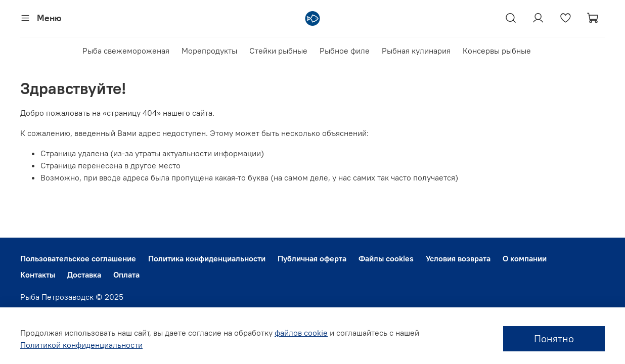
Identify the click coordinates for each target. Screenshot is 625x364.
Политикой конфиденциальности (81, 345)
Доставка (84, 275)
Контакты (38, 275)
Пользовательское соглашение (78, 258)
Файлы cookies (386, 258)
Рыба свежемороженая (126, 51)
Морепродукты (209, 51)
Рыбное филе (345, 51)
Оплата (126, 275)
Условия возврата (458, 258)
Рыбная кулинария (416, 51)
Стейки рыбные (278, 51)
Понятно (554, 338)
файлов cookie (301, 333)
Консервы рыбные (497, 51)
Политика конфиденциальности (207, 258)
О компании (525, 258)
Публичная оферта (312, 258)
